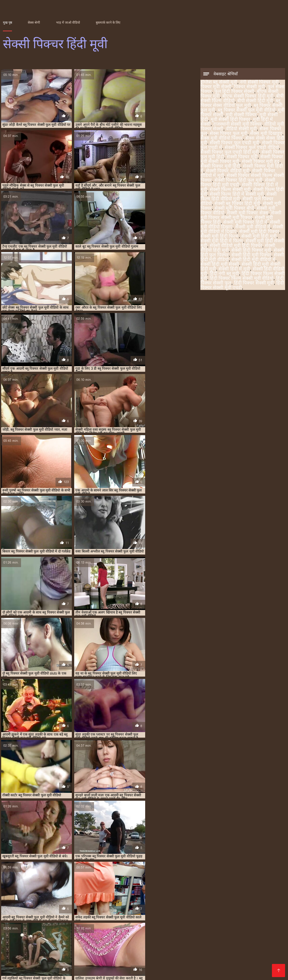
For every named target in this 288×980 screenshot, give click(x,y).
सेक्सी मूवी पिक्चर (238, 907)
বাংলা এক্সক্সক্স (130, 930)
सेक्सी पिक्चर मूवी (242, 157)
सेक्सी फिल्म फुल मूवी (51, 953)
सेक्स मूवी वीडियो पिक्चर (222, 139)
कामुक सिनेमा (108, 948)
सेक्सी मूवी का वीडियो (43, 962)
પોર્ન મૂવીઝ (70, 944)
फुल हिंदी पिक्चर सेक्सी (234, 92)
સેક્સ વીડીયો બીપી (158, 925)
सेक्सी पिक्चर (41, 930)
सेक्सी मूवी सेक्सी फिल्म (225, 934)
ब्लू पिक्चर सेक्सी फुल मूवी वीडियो (246, 111)
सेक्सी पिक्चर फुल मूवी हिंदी (134, 900)
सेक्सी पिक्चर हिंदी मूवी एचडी (238, 183)
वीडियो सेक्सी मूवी (241, 129)
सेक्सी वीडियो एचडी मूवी (190, 967)
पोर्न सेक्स (153, 934)
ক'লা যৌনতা (262, 953)
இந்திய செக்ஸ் (165, 958)
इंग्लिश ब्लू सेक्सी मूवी (219, 82)
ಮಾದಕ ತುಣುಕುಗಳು (110, 972)
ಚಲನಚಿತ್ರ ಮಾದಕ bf (235, 948)
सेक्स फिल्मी (46, 944)
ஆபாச (11, 958)
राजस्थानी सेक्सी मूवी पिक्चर (237, 125)
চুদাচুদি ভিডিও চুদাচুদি (241, 962)
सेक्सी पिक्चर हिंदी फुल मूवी (238, 181)
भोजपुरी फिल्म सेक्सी (70, 972)
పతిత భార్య (84, 953)
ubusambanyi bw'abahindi (45, 920)
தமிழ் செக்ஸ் (122, 920)
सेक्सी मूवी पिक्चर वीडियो (28, 910)
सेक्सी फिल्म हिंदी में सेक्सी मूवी (237, 195)
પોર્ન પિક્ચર (45, 925)
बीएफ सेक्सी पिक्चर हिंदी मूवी (248, 97)
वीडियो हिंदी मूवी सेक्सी (118, 953)
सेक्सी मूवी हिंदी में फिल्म (222, 241)
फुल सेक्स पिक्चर (125, 891)
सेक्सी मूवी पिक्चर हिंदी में (245, 223)
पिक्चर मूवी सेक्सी (216, 87)
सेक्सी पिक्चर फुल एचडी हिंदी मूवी (230, 153)
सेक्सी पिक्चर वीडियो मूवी (228, 171)
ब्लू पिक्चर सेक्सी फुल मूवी (90, 894)
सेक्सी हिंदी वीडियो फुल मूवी (27, 967)
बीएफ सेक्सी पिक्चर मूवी (186, 891)
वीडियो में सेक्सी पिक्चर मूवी (187, 953)
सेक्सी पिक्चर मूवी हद (261, 162)
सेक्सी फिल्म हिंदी (99, 944)
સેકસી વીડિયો (238, 920)
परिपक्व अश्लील (271, 948)
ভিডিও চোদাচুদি (90, 920)
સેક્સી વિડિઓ (171, 944)
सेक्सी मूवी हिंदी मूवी (259, 237)
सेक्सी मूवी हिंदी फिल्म (220, 237)
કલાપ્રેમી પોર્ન (26, 939)
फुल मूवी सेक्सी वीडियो (232, 930)
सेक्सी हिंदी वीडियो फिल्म (209, 944)
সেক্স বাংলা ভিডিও (183, 934)
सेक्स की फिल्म (247, 944)
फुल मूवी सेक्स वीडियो (203, 958)
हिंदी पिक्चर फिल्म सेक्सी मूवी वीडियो (242, 279)
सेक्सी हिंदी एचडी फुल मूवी (125, 958)
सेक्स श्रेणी (34, 22)
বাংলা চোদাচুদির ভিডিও (161, 920)
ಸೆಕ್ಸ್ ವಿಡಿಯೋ (197, 930)
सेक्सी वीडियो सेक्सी (164, 930)
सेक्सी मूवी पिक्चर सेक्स (248, 213)
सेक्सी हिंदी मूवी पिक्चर (251, 255)
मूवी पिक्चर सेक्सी (165, 894)
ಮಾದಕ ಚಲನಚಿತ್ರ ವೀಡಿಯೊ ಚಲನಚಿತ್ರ (91, 967)
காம (269, 962)
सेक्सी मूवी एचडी (32, 934)
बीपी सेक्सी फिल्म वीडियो (260, 891)
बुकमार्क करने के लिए (108, 22)
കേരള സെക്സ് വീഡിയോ (208, 925)
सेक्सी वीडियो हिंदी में (204, 920)
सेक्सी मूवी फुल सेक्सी (148, 967)
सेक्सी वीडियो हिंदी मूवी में (43, 958)
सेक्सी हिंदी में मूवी (234, 269)
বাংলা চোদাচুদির (158, 962)
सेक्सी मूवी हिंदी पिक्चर (259, 232)
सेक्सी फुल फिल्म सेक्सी (143, 948)
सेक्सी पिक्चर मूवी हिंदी (220, 167)
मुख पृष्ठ (7, 22)
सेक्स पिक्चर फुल (88, 897)
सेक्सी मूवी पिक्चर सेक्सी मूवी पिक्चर (241, 216)
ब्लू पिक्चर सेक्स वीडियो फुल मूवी (240, 104)
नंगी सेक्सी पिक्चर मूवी (259, 82)
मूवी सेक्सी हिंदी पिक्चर (230, 120)
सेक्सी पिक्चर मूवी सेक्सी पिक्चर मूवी (203, 900)
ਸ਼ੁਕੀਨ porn (38, 972)
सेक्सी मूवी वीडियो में (253, 227)
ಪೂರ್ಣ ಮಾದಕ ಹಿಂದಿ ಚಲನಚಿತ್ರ (85, 930)
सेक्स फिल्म (151, 953)
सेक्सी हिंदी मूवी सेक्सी (220, 265)
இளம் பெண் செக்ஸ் (116, 925)
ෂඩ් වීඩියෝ (18, 953)
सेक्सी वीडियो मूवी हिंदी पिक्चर (236, 246)
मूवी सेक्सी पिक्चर (241, 115)
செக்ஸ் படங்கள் (235, 939)
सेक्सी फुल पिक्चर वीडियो (172, 907)
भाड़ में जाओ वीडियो (68, 22)
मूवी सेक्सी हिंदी (215, 894)
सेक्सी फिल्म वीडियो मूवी (235, 967)
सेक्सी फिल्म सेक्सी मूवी (230, 190)
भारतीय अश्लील (85, 939)
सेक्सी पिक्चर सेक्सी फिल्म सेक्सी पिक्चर (144, 903)
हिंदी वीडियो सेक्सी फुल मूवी (118, 934)
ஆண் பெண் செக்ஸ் (70, 934)
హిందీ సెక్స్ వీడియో (119, 939)
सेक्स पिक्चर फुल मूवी (229, 134)
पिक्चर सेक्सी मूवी (249, 87)
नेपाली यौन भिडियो (230, 953)
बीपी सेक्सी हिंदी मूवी (255, 101)
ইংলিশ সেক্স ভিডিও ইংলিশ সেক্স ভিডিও (102, 962)
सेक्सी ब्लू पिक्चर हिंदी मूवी (237, 204)
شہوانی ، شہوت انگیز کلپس (65, 948)
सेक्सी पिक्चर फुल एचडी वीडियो (252, 148)
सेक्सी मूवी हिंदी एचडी (136, 944)
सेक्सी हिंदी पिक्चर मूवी (251, 251)
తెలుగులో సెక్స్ (56, 939)
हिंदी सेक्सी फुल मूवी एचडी (162, 939)
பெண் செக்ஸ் (202, 939)
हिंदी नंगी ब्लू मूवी (224, 274)
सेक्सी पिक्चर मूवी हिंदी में (28, 903)
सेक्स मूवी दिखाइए (266, 134)
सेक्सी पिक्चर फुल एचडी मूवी (235, 143)
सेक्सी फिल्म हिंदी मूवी (58, 907)
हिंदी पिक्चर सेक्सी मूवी (254, 283)
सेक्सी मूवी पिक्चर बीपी (234, 209)
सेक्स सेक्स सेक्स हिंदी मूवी (209, 897)
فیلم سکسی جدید (76, 925)
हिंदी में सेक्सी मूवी (83, 958)
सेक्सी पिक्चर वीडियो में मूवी (99, 903)
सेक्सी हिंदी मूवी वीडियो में (253, 260)
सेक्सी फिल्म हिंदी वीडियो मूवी (238, 197)
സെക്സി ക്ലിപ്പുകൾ (190, 948)
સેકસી (9, 920)
